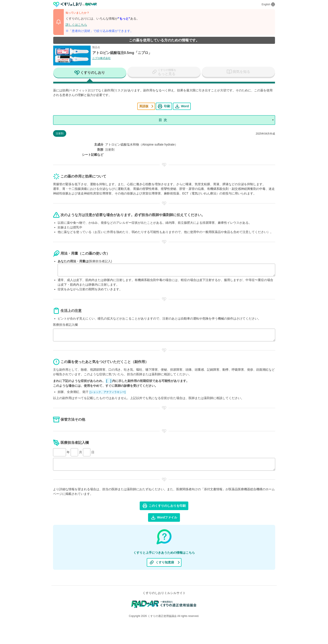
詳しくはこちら (76, 25)
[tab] (90, 73)
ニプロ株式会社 (101, 58)
